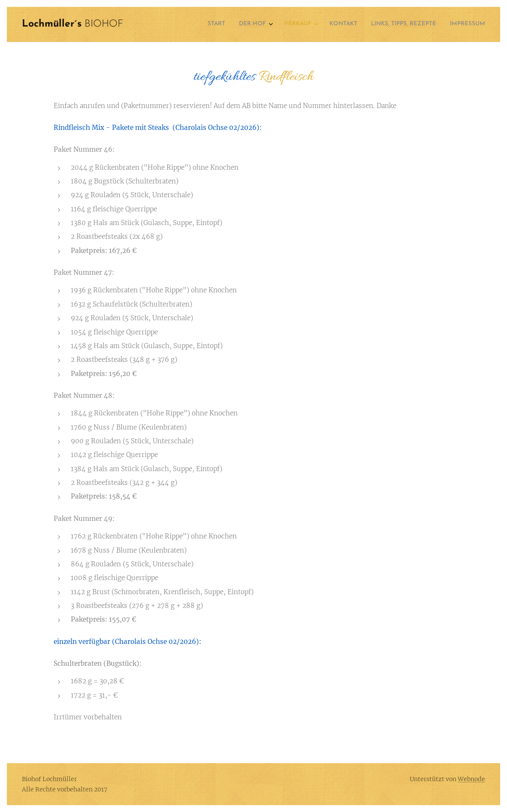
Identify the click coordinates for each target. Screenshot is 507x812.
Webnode (471, 779)
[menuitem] (410, 24)
